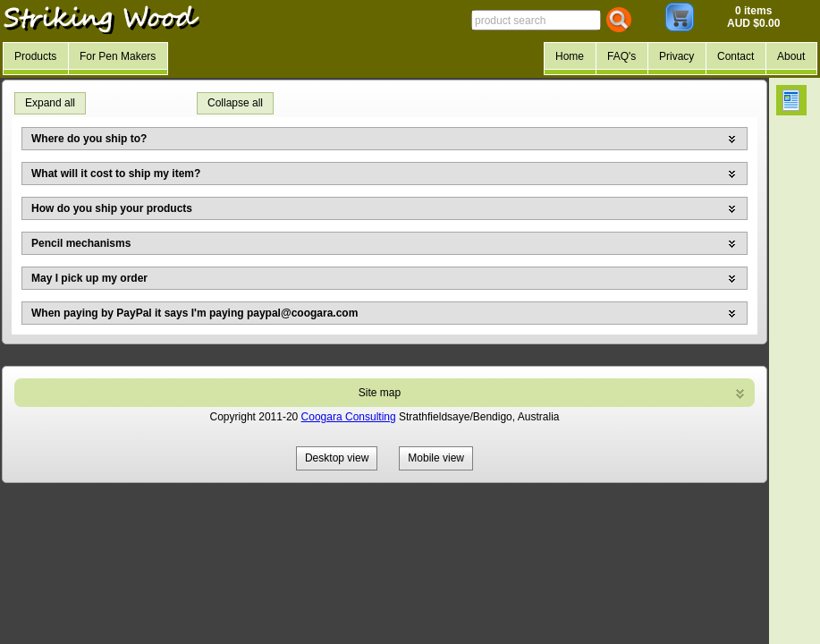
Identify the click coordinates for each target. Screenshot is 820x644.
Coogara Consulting (349, 417)
